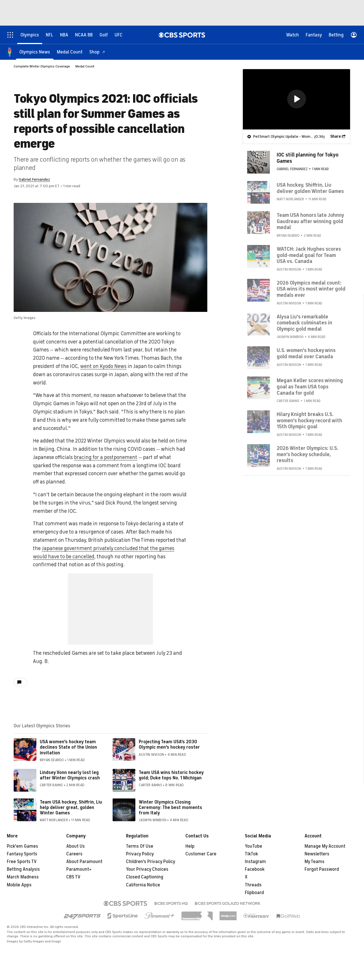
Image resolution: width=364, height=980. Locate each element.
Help (190, 846)
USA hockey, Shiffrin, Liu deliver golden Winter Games (310, 188)
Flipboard (254, 893)
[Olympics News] (35, 52)
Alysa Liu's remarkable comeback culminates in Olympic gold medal (304, 323)
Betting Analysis (23, 869)
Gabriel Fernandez (34, 179)
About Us (76, 846)
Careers (74, 854)
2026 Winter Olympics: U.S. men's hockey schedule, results (308, 454)
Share (336, 136)
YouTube (254, 846)
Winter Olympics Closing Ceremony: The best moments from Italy (170, 808)
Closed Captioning (145, 877)
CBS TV (73, 877)
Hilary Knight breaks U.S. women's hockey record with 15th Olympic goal (309, 420)
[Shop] (97, 52)
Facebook (255, 869)
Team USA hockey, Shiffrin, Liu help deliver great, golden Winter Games (71, 808)
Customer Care (201, 854)
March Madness (23, 877)
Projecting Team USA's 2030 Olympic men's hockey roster (169, 745)
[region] (296, 99)
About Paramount (84, 862)
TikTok (251, 854)
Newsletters (317, 854)
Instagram (255, 862)
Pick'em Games (22, 846)
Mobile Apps (19, 885)
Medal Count (85, 66)
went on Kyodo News (103, 366)
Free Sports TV (22, 862)
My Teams (315, 862)
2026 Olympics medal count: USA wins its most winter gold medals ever (311, 289)
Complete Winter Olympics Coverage (42, 66)
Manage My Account (325, 846)
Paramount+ (79, 869)
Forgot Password (322, 869)
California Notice (143, 885)
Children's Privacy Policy (151, 862)
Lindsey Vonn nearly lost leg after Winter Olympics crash (70, 775)
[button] (297, 99)
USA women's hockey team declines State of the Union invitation (68, 747)
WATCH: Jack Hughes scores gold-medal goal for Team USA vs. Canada (309, 255)
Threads (253, 885)
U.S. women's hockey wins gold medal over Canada (306, 353)
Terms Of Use (140, 846)
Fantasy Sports (22, 854)
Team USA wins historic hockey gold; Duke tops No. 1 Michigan (171, 775)
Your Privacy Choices (147, 869)
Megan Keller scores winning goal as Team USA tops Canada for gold (310, 387)
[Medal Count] (70, 52)
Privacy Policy (140, 854)
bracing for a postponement (106, 457)
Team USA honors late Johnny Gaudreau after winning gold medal (310, 221)
